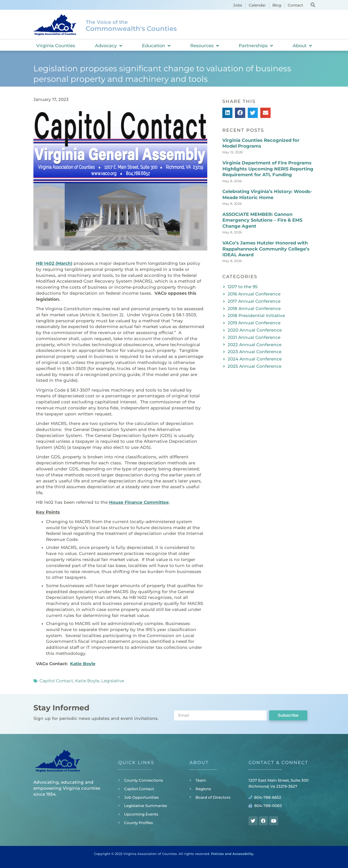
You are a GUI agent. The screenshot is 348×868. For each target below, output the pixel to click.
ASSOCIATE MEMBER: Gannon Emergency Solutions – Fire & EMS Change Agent (262, 220)
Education (156, 46)
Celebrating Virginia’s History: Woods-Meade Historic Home (267, 194)
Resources (205, 46)
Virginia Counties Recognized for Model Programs (261, 143)
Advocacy (109, 46)
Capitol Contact (56, 681)
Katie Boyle (83, 664)
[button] (313, 5)
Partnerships (256, 46)
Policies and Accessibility (232, 854)
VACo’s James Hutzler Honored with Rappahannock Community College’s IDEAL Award (266, 249)
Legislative (113, 681)
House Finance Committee (139, 502)
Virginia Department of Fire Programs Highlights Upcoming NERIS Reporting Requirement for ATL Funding (268, 169)
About (302, 46)
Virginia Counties (56, 46)
